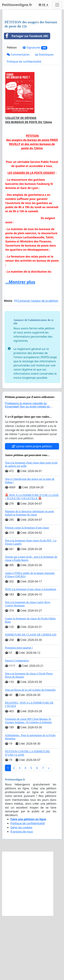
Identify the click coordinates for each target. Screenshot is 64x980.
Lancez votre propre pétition (32, 511)
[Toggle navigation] (57, 5)
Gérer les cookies (21, 892)
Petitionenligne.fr (17, 5)
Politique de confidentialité (24, 126)
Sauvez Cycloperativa (17, 725)
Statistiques (45, 119)
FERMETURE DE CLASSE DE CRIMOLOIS (31, 699)
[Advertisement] (32, 47)
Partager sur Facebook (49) (26, 100)
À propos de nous (22, 896)
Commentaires (18, 119)
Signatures (35, 112)
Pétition (12, 112)
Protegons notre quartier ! (19, 712)
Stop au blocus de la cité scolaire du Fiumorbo (30, 754)
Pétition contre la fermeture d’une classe (27, 592)
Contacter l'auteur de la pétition (36, 365)
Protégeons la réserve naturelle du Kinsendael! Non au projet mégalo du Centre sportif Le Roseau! (27, 471)
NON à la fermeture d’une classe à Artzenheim (31, 653)
